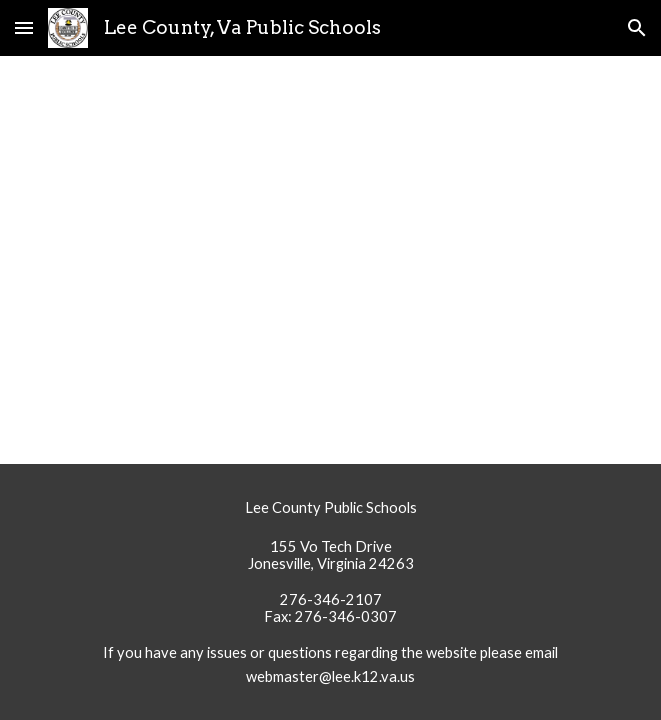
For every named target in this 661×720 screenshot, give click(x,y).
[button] (24, 27)
